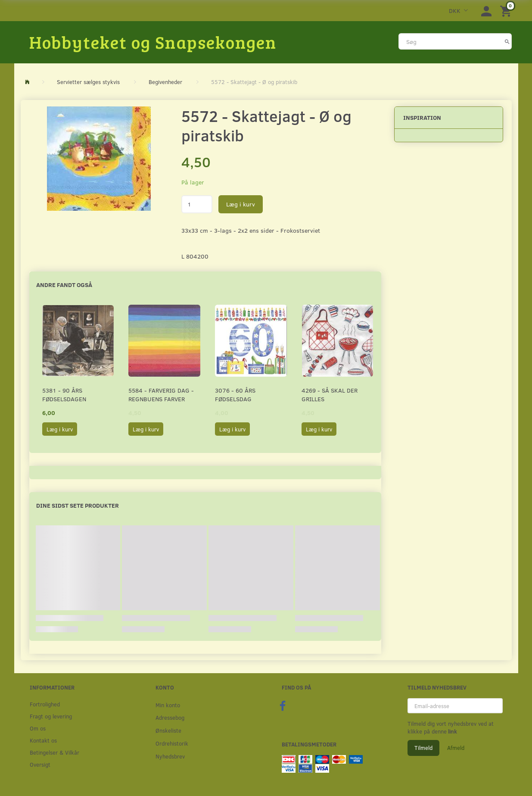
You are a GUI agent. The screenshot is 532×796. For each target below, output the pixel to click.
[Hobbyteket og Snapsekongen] (153, 42)
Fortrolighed (45, 704)
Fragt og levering (51, 716)
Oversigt (40, 764)
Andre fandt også (64, 285)
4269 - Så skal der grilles (330, 395)
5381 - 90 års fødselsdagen (64, 395)
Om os (38, 728)
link (452, 731)
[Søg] (507, 41)
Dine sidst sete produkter (78, 505)
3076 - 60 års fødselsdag (235, 395)
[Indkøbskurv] (507, 11)
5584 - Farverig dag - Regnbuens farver (161, 395)
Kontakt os (43, 740)
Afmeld (456, 748)
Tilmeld (423, 748)
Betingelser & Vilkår (54, 752)
